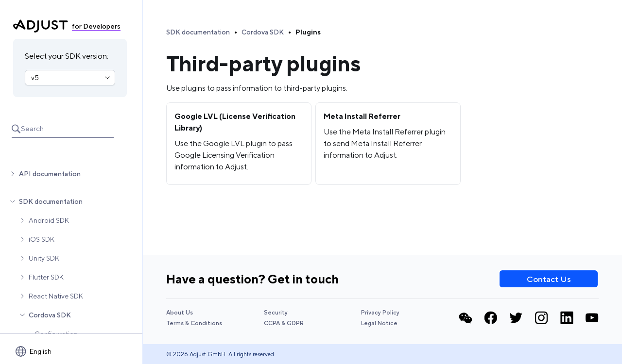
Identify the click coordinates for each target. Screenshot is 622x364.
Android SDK (49, 220)
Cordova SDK (50, 315)
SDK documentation (51, 201)
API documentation (50, 174)
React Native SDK (56, 296)
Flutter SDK (46, 277)
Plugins (308, 32)
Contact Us (549, 279)
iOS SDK (42, 239)
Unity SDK (44, 258)
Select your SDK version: (67, 56)
